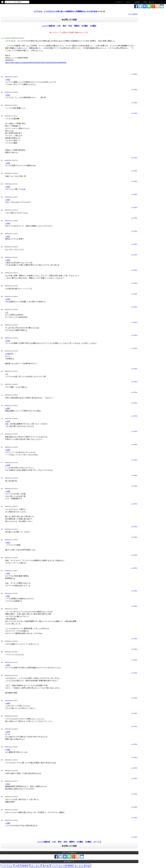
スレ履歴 (144, 2)
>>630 (8, 260)
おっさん (36, 866)
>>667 (8, 596)
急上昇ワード (120, 2)
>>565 (8, 223)
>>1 (7, 312)
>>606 (8, 450)
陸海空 (25, 866)
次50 (70, 26)
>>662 (8, 408)
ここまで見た (134, 74)
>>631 (8, 95)
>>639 (8, 465)
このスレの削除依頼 (133, 14)
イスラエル (7, 866)
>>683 (8, 703)
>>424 (8, 341)
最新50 (77, 26)
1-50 (59, 26)
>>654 (8, 543)
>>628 (8, 163)
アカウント (162, 2)
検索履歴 (137, 2)
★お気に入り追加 (69, 20)
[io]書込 (93, 26)
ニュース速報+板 (49, 26)
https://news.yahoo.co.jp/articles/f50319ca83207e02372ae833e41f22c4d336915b (36, 63)
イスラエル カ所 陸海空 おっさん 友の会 (71, 866)
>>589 (8, 354)
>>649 (8, 299)
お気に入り (153, 2)
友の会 (46, 866)
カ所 (17, 866)
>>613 (8, 784)
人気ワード (129, 2)
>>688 (8, 750)
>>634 (8, 187)
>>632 (8, 80)
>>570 (8, 421)
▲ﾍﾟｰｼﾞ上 (97, 842)
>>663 (8, 665)
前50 (64, 26)
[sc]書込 (85, 26)
